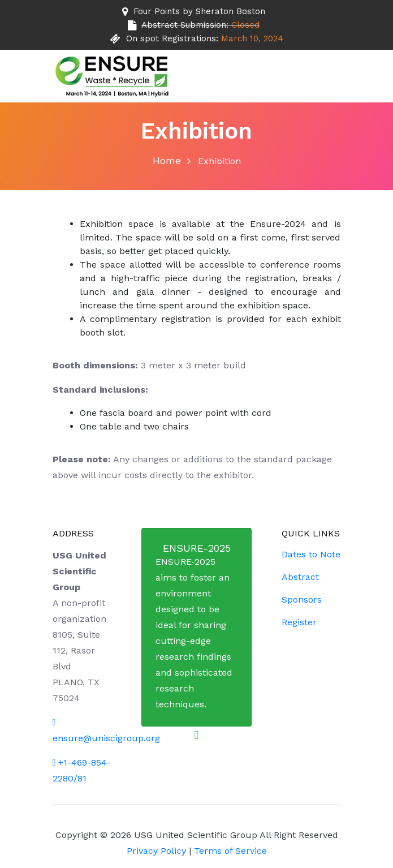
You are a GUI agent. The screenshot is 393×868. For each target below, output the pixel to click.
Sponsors (302, 600)
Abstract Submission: (200, 25)
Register (299, 622)
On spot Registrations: (205, 38)
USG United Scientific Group (197, 835)
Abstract (300, 577)
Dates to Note (311, 554)
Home (167, 160)
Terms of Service (230, 851)
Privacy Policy (156, 851)
